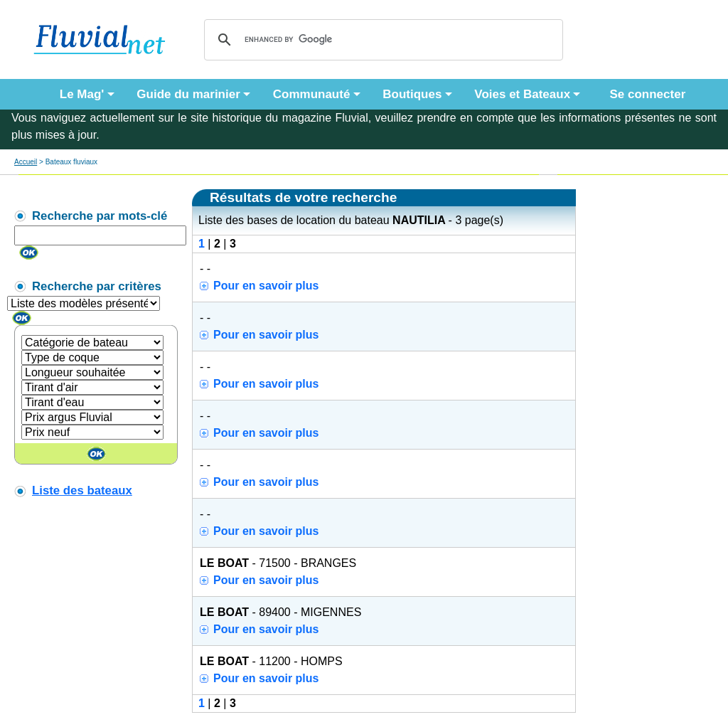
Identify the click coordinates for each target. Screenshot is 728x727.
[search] (381, 40)
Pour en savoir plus (266, 286)
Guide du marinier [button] (188, 94)
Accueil (26, 162)
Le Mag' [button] (82, 94)
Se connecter (644, 94)
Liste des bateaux (82, 490)
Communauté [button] (312, 94)
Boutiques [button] (412, 94)
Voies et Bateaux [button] (522, 94)
